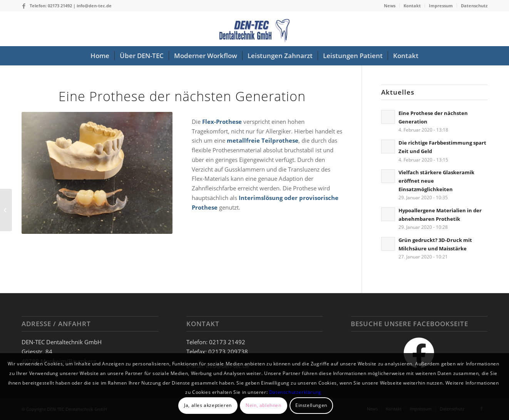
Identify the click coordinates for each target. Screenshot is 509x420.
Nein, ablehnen (263, 405)
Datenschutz (474, 6)
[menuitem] (390, 6)
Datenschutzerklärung (295, 392)
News (390, 6)
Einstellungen (311, 405)
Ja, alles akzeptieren (208, 405)
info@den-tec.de (94, 6)
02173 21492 (60, 6)
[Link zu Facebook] (24, 6)
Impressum (441, 6)
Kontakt (412, 6)
